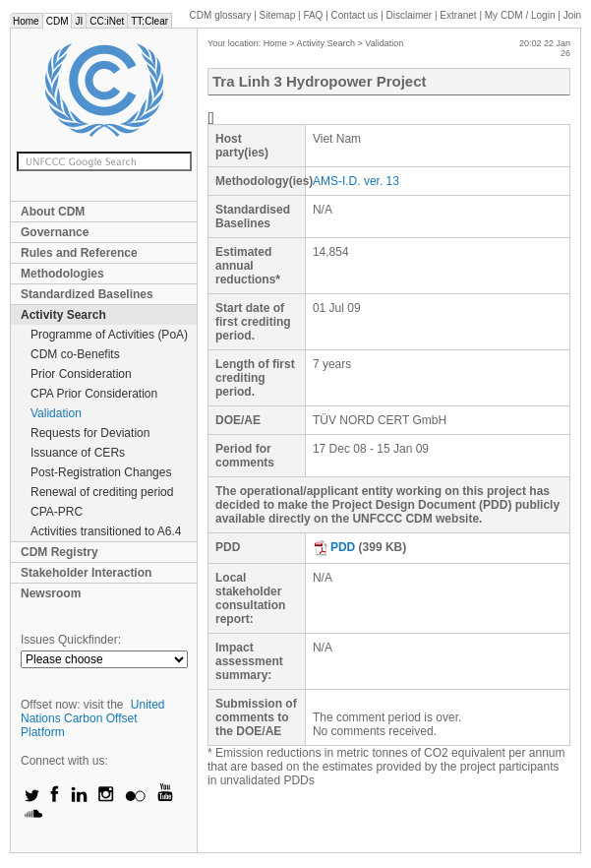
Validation (56, 413)
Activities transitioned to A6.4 (106, 531)
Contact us (355, 15)
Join (572, 15)
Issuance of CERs (78, 453)
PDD (334, 547)
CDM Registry (59, 552)
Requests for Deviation (90, 433)
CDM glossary (221, 15)
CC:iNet (107, 21)
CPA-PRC (57, 512)
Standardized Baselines (87, 294)
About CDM (53, 212)
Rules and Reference (79, 253)
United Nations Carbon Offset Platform (93, 718)
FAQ (313, 15)
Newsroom (51, 593)
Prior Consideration (81, 374)
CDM (58, 21)
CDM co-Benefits (75, 354)
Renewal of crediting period (102, 492)
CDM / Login (521, 15)
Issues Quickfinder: (71, 640)
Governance (55, 232)
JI (79, 21)
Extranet (458, 15)
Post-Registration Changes (101, 472)
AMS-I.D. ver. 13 (356, 181)
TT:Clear (149, 21)
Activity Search (63, 315)
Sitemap (278, 15)
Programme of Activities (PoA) (109, 335)
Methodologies (62, 274)
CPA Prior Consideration (94, 394)
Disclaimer (410, 15)
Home (26, 21)
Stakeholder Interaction (86, 573)
